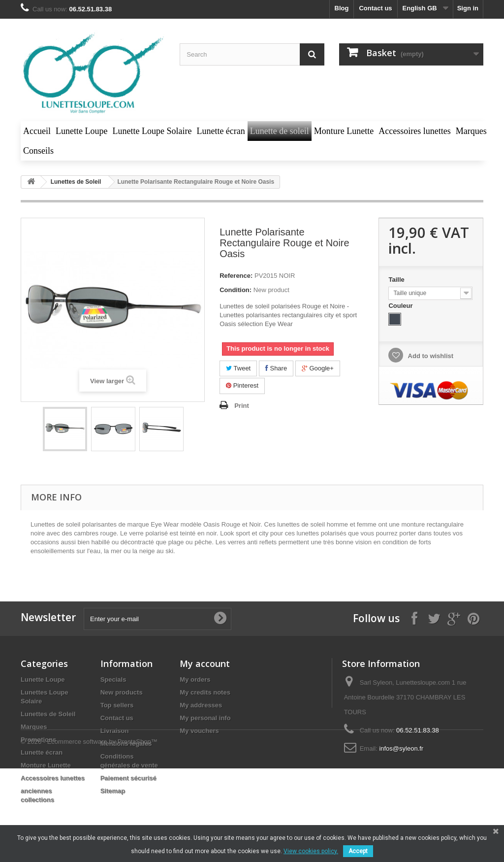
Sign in (468, 8)
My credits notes (205, 692)
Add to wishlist (430, 356)
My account (205, 663)
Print (242, 406)
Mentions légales (126, 744)
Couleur (401, 306)
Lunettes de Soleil (48, 714)
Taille (397, 280)
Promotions (38, 740)
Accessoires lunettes (53, 778)
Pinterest (242, 385)
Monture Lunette (46, 765)
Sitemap (113, 791)
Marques (34, 727)
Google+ (318, 368)
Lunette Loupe (43, 680)
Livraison (115, 731)
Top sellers (117, 705)
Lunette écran (42, 752)
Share (276, 368)
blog (342, 8)
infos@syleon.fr (401, 748)
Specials (113, 680)
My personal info (205, 718)
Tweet (238, 368)
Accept (358, 851)
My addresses (201, 705)
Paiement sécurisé (128, 778)
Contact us (375, 8)
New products (122, 692)
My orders (195, 680)
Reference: (236, 276)
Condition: (236, 290)
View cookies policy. (311, 851)
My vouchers (199, 731)
